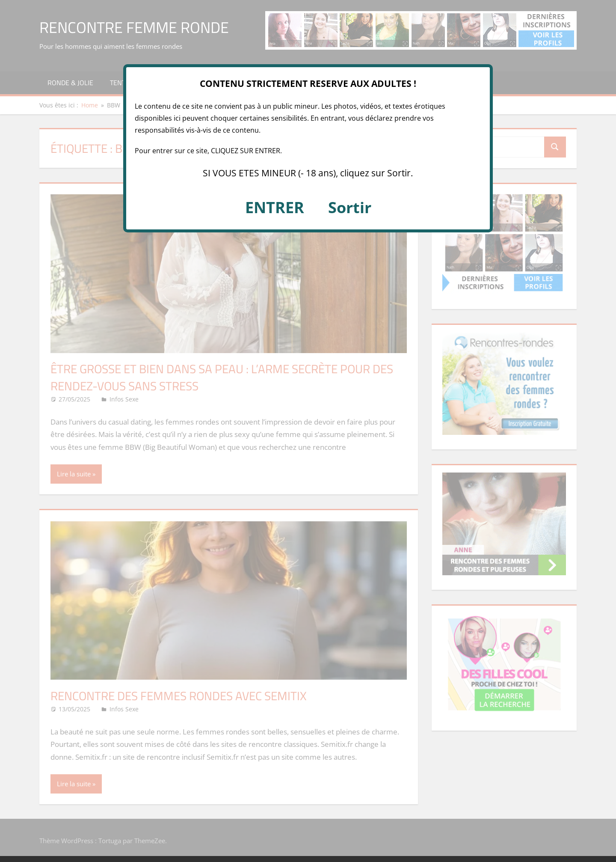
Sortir (350, 207)
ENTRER (275, 207)
